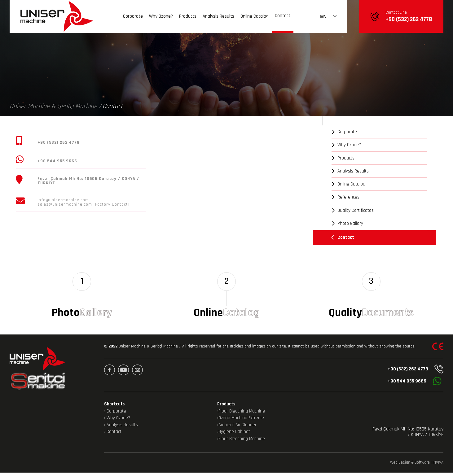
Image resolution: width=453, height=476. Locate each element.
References (345, 197)
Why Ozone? (161, 19)
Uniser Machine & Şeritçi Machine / (55, 106)
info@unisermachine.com (63, 200)
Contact (283, 18)
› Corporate (115, 415)
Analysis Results (218, 19)
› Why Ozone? (117, 421)
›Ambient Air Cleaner (237, 428)
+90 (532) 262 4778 (414, 373)
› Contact (113, 435)
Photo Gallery (347, 223)
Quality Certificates (353, 210)
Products (188, 19)
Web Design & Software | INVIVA (417, 466)
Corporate (133, 19)
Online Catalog (255, 19)
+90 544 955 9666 (412, 385)
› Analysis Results (121, 428)
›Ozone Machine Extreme (241, 421)
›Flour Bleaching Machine (241, 415)
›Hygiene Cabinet (234, 435)
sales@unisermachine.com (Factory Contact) (84, 204)
